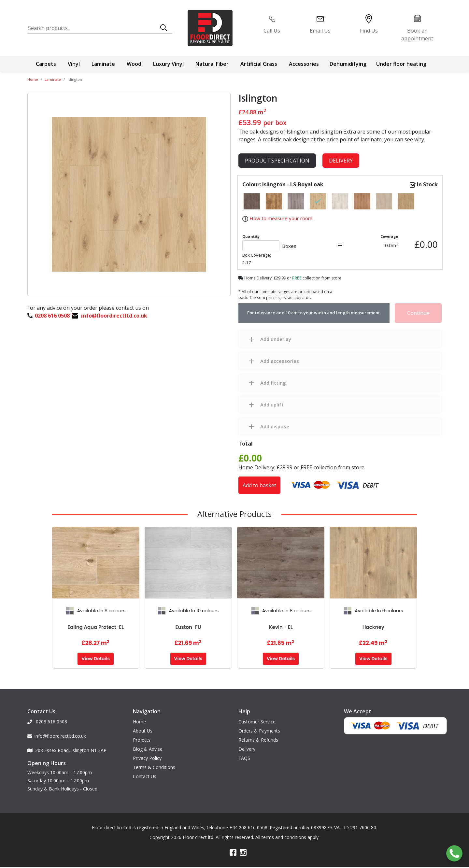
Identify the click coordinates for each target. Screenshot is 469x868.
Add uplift (272, 405)
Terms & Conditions (154, 763)
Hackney (373, 627)
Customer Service (257, 717)
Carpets (46, 64)
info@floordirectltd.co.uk (57, 731)
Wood (134, 64)
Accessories (304, 64)
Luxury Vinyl (168, 64)
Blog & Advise (148, 744)
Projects (142, 735)
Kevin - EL (281, 627)
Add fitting (273, 383)
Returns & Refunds (258, 735)
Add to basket (259, 485)
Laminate (103, 64)
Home (33, 79)
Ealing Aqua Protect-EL (96, 627)
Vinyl (74, 64)
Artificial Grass (259, 64)
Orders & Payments (259, 726)
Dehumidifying (348, 64)
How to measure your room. (281, 218)
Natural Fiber (212, 64)
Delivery (341, 161)
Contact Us (145, 772)
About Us (143, 726)
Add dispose (275, 426)
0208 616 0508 (47, 717)
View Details (96, 659)
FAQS (244, 754)
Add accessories (280, 361)
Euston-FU (188, 627)
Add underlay (276, 339)
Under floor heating (401, 64)
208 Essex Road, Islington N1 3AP (67, 746)
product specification (277, 161)
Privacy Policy (147, 754)
